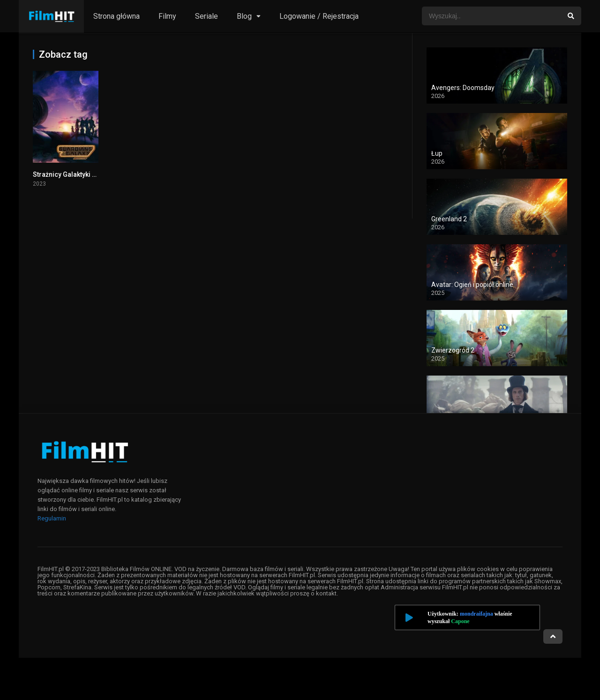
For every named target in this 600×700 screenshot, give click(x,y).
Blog (244, 16)
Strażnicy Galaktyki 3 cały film (78, 174)
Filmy (167, 16)
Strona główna (116, 16)
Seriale (206, 16)
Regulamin (52, 518)
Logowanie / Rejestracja (319, 16)
